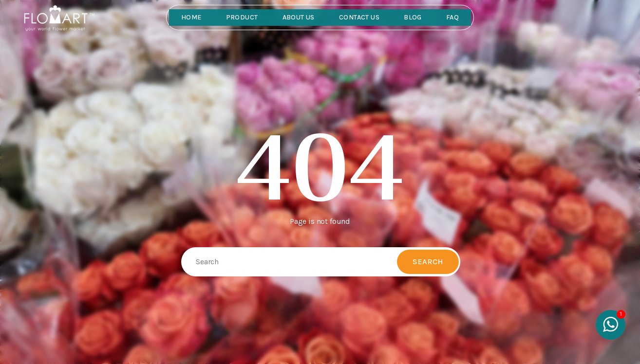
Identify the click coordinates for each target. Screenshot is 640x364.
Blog (413, 17)
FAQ (452, 17)
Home (191, 17)
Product (242, 17)
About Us (299, 17)
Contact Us (359, 17)
